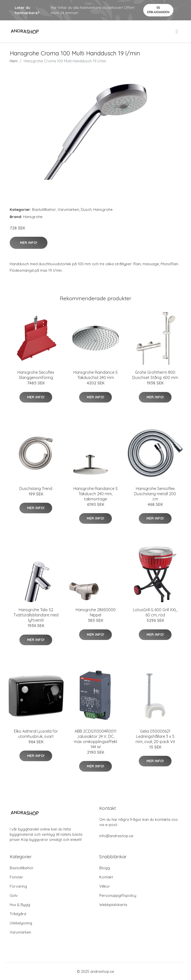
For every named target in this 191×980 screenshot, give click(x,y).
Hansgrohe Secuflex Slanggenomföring (36, 375)
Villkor (105, 886)
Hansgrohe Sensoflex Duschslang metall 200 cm (155, 494)
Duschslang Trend (36, 489)
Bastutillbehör (44, 209)
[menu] (177, 32)
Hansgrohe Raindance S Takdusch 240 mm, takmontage (95, 494)
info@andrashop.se (116, 836)
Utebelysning (21, 923)
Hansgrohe (103, 209)
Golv (14, 895)
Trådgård (18, 914)
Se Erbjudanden (158, 10)
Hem (14, 61)
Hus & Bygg (20, 905)
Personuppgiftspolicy (118, 895)
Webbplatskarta (113, 905)
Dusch (86, 209)
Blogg (105, 868)
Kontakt (106, 877)
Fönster (16, 877)
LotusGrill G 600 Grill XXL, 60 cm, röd (155, 612)
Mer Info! (29, 243)
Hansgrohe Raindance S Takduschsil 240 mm (95, 375)
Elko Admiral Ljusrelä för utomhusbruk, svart (36, 734)
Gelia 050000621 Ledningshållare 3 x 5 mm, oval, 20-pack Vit (155, 736)
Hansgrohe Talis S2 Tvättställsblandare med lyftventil (36, 615)
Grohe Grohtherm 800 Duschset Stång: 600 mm (155, 375)
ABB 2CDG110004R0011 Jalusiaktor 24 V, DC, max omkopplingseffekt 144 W (96, 739)
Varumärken (68, 209)
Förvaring (18, 886)
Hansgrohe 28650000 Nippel (96, 612)
